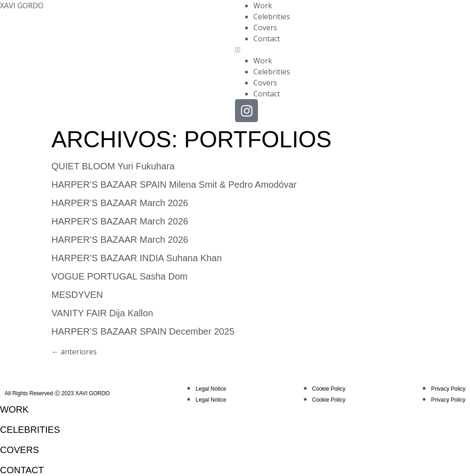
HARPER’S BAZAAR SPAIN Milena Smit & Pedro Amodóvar (174, 185)
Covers (265, 28)
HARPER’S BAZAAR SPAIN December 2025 (143, 331)
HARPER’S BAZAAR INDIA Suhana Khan (137, 258)
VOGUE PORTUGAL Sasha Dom (120, 276)
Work (263, 6)
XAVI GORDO (22, 6)
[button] (352, 50)
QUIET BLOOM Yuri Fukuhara (113, 166)
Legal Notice (211, 389)
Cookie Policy (329, 389)
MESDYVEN (77, 295)
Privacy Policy (448, 389)
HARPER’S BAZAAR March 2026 (120, 203)
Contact (267, 39)
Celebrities (272, 17)
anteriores (74, 352)
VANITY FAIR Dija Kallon (102, 313)
